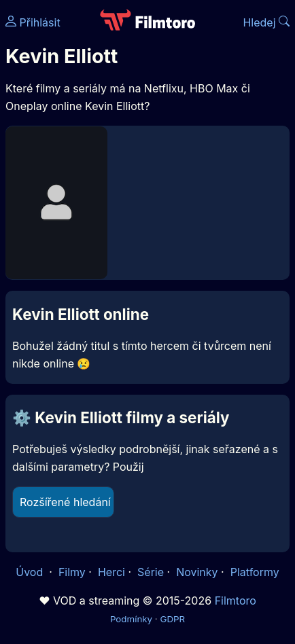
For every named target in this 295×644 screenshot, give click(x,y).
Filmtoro (236, 601)
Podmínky (131, 619)
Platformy (255, 572)
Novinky (197, 572)
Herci (111, 572)
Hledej (266, 22)
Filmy (72, 572)
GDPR (172, 619)
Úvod (31, 572)
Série (151, 572)
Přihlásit (33, 22)
